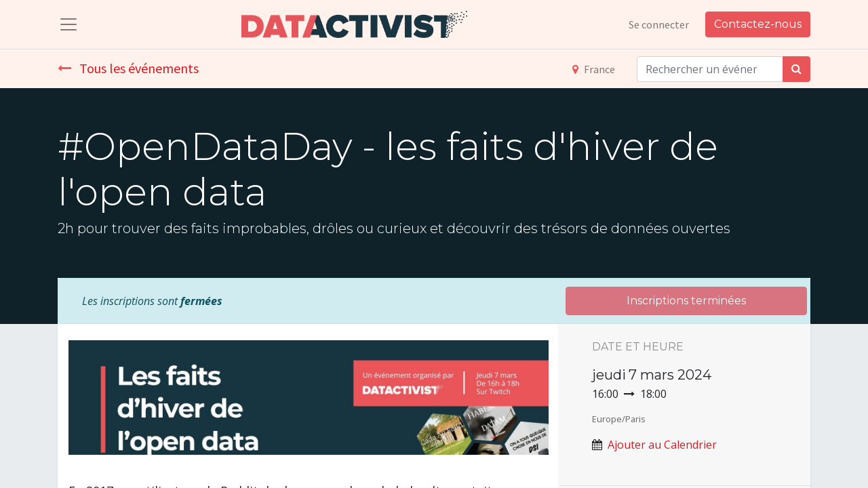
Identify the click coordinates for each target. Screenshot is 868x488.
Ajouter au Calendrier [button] (662, 445)
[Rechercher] (796, 69)
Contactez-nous (758, 24)
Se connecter (659, 24)
